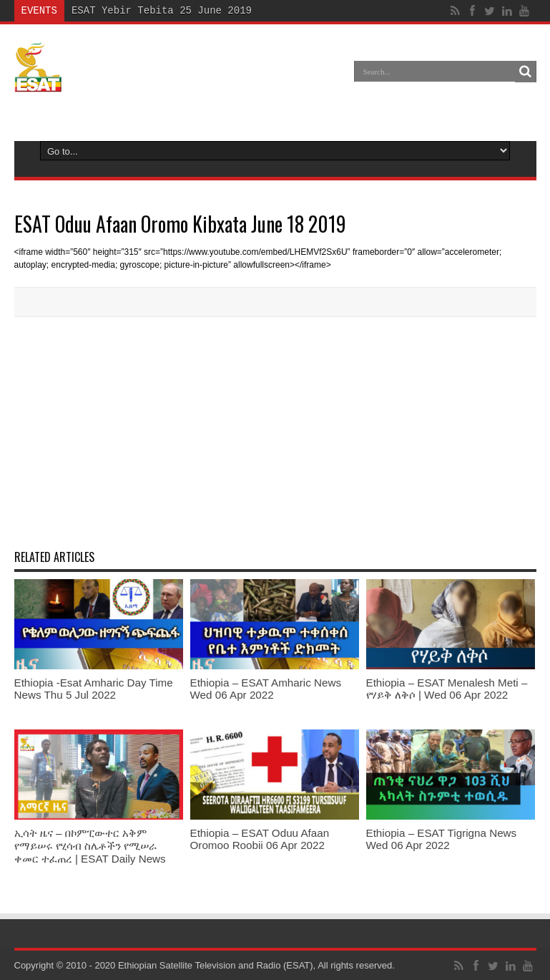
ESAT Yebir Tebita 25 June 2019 (162, 10)
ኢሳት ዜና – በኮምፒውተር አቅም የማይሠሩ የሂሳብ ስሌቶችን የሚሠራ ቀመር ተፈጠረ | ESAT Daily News (90, 846)
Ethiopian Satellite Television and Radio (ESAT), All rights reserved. (256, 965)
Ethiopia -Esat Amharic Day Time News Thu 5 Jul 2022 (94, 689)
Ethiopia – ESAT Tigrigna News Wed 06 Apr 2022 (442, 839)
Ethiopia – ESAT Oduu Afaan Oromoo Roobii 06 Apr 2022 (260, 839)
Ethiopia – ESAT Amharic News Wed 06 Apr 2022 (266, 689)
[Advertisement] (275, 432)
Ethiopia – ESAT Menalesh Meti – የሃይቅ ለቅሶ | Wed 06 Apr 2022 (447, 689)
